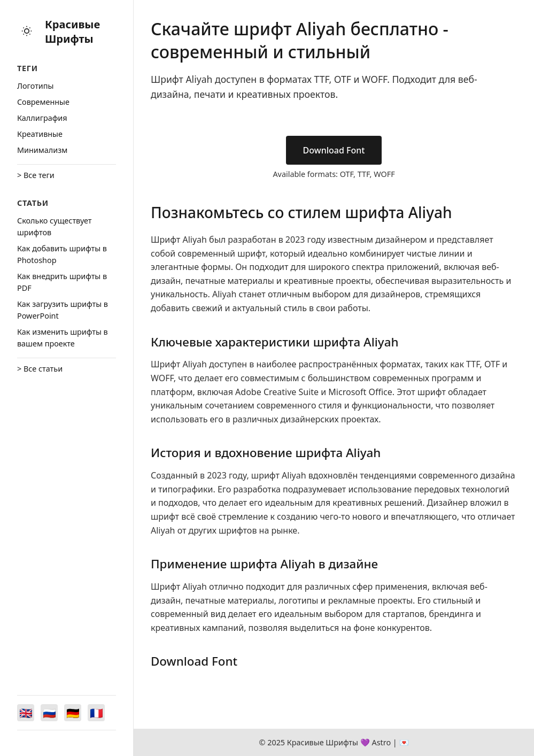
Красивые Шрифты (72, 32)
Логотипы (35, 86)
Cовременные (43, 102)
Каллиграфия (42, 118)
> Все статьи (40, 369)
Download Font (334, 150)
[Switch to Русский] (49, 713)
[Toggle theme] (27, 32)
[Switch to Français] (96, 713)
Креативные (40, 134)
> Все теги (36, 175)
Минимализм (42, 150)
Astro (381, 742)
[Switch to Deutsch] (73, 713)
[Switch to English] (26, 713)
